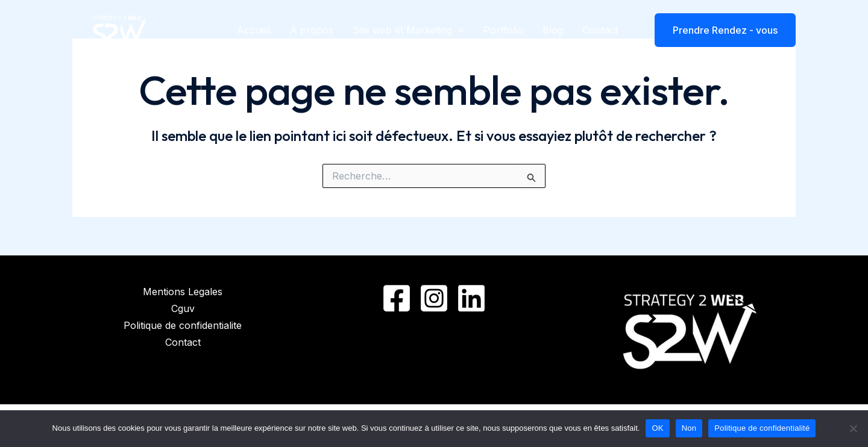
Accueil (254, 30)
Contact (600, 30)
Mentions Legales (183, 292)
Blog (553, 30)
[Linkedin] (471, 298)
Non (689, 428)
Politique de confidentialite (183, 325)
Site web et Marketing (408, 30)
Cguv (183, 308)
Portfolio (503, 30)
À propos (312, 30)
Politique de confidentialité (762, 428)
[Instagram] (434, 298)
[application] (458, 30)
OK (657, 428)
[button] (718, 30)
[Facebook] (397, 298)
